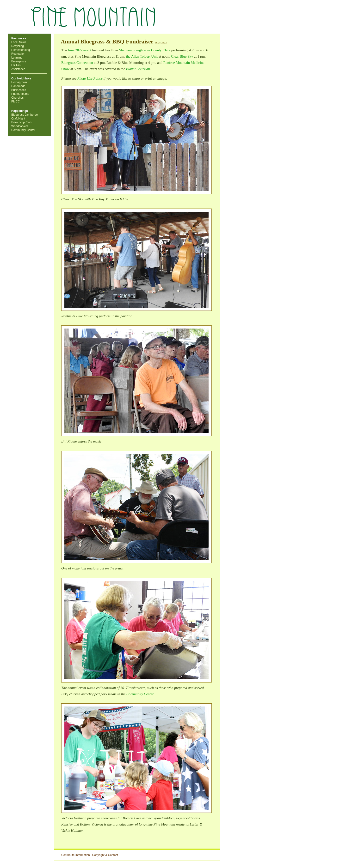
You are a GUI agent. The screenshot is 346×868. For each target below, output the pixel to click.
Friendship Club (21, 122)
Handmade (18, 86)
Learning (17, 58)
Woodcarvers (20, 126)
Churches (17, 98)
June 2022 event (79, 50)
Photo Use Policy (90, 78)
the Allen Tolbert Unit (142, 56)
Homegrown (19, 82)
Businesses (19, 90)
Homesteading (21, 50)
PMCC (15, 102)
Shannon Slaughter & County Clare (145, 50)
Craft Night (18, 119)
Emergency (19, 61)
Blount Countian (138, 69)
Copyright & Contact (105, 855)
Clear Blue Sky (182, 56)
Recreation (18, 54)
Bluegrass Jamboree (25, 115)
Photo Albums (20, 94)
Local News (19, 42)
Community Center (23, 130)
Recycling (18, 46)
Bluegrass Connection (77, 63)
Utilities (16, 65)
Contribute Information (76, 855)
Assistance (18, 69)
